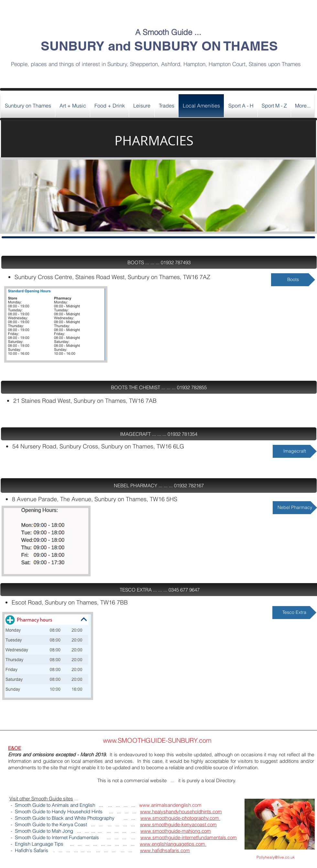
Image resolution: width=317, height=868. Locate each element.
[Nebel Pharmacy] (295, 508)
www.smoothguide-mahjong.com (176, 831)
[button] (159, 262)
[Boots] (293, 280)
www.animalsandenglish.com (170, 805)
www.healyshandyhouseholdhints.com (181, 812)
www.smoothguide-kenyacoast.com (178, 824)
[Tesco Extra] (294, 613)
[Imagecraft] (295, 451)
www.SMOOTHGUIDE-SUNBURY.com (157, 740)
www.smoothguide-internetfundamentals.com (189, 837)
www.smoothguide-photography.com (180, 818)
